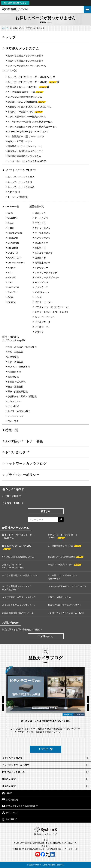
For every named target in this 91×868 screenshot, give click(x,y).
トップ (11, 37)
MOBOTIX (13, 253)
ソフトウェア (41, 287)
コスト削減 (13, 406)
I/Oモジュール (42, 292)
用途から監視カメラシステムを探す (25, 61)
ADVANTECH (14, 258)
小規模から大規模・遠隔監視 (22, 396)
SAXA (10, 297)
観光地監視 (13, 377)
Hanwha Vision (15, 233)
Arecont (11, 277)
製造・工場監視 (15, 352)
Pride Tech (13, 292)
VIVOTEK (12, 218)
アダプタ (39, 332)
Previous (3, 703)
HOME (7, 793)
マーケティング (15, 416)
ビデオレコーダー (44, 302)
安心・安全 (13, 421)
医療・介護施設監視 (18, 391)
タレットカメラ (43, 228)
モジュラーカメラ (44, 253)
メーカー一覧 (12, 207)
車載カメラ (40, 248)
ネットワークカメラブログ (26, 464)
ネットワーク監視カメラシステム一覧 (27, 66)
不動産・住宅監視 (16, 382)
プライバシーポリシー (22, 475)
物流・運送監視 (15, 387)
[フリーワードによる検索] (43, 520)
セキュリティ (14, 401)
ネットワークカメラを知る (21, 177)
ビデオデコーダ (43, 322)
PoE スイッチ (42, 282)
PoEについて (14, 192)
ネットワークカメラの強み (21, 187)
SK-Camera (13, 243)
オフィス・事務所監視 (19, 367)
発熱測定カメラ (43, 263)
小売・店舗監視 (15, 362)
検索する (46, 511)
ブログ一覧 (45, 749)
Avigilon (11, 268)
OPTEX (11, 302)
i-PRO (11, 228)
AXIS (10, 213)
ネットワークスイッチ (46, 272)
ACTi (10, 272)
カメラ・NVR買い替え (19, 411)
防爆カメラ (40, 258)
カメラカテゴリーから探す (16, 765)
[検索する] (61, 520)
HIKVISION (13, 287)
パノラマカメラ (43, 238)
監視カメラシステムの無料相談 (20, 806)
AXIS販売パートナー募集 (24, 441)
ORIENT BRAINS (16, 263)
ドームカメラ (41, 218)
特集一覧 (12, 430)
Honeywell (13, 238)
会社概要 (9, 819)
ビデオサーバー (43, 327)
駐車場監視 (13, 357)
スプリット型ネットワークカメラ (51, 312)
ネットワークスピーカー (47, 277)
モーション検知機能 (18, 197)
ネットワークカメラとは (20, 182)
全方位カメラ (41, 243)
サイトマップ (10, 813)
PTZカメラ (40, 223)
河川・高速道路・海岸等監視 (22, 347)
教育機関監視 (14, 372)
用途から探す (9, 786)
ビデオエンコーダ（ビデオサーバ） (53, 307)
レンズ (38, 297)
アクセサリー (41, 268)
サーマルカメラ (43, 233)
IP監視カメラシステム (22, 48)
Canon (11, 223)
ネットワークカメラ (21, 170)
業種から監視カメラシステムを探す (25, 56)
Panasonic (13, 248)
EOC (10, 282)
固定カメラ (40, 213)
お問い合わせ (16, 452)
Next (88, 703)
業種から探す (9, 779)
